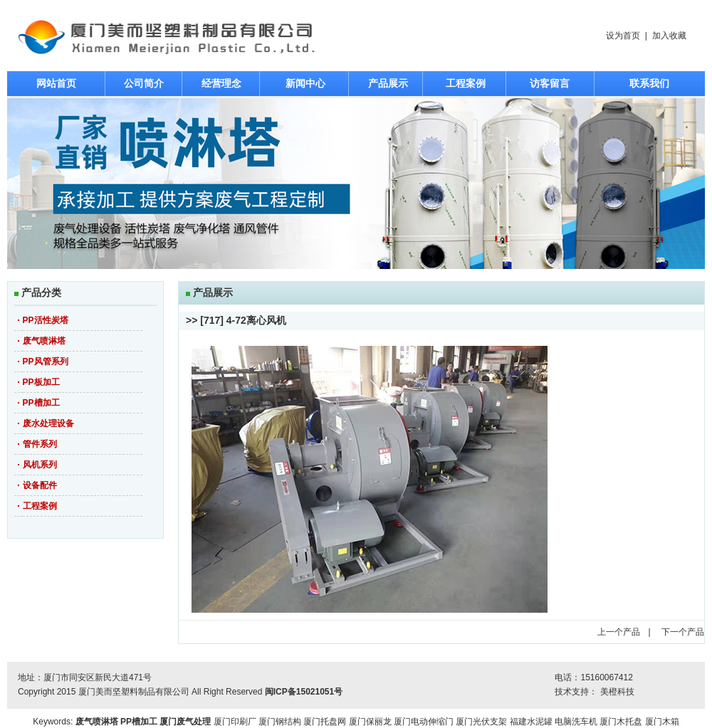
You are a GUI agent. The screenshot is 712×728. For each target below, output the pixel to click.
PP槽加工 (41, 403)
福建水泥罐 (531, 722)
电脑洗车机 (576, 722)
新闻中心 (305, 83)
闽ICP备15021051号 (304, 692)
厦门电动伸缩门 (424, 722)
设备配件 (40, 485)
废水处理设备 (48, 423)
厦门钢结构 (280, 722)
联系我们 (649, 83)
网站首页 (56, 83)
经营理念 (221, 83)
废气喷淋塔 (44, 341)
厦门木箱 (662, 722)
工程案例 (466, 83)
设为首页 (623, 36)
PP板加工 (41, 382)
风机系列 (40, 465)
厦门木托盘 (621, 722)
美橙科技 (617, 692)
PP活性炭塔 (46, 320)
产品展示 (388, 83)
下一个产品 (683, 632)
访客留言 (550, 83)
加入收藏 (669, 36)
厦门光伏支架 (481, 722)
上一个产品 (619, 632)
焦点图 (356, 184)
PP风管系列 (46, 362)
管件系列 (40, 444)
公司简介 (144, 83)
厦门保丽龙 (370, 722)
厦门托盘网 (325, 722)
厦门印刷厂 (235, 722)
